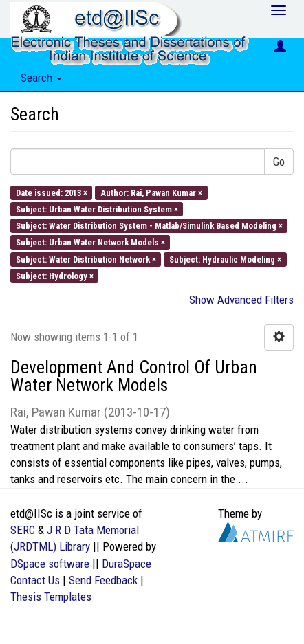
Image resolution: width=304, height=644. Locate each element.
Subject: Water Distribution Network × (86, 259)
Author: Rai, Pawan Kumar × (151, 192)
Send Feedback (103, 580)
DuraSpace (127, 564)
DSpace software (50, 564)
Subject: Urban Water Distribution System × (97, 209)
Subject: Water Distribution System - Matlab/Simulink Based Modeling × (149, 226)
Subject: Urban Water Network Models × (90, 242)
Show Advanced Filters (241, 300)
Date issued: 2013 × (52, 192)
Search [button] (41, 78)
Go (279, 162)
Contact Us (35, 580)
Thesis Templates (51, 597)
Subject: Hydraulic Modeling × (225, 259)
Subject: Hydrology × (55, 275)
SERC (23, 530)
